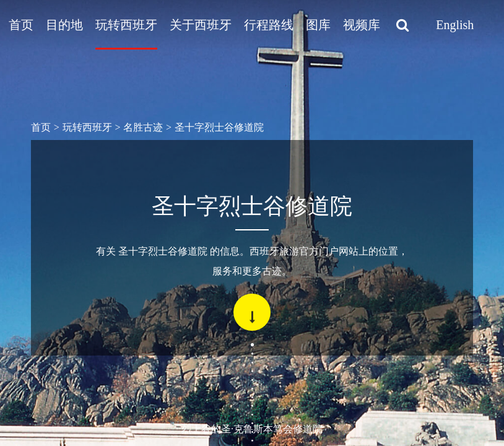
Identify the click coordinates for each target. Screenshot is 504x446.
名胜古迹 (143, 127)
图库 (318, 25)
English (455, 25)
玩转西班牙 (126, 25)
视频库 (362, 25)
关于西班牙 (201, 25)
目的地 (64, 25)
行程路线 (269, 25)
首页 (21, 25)
